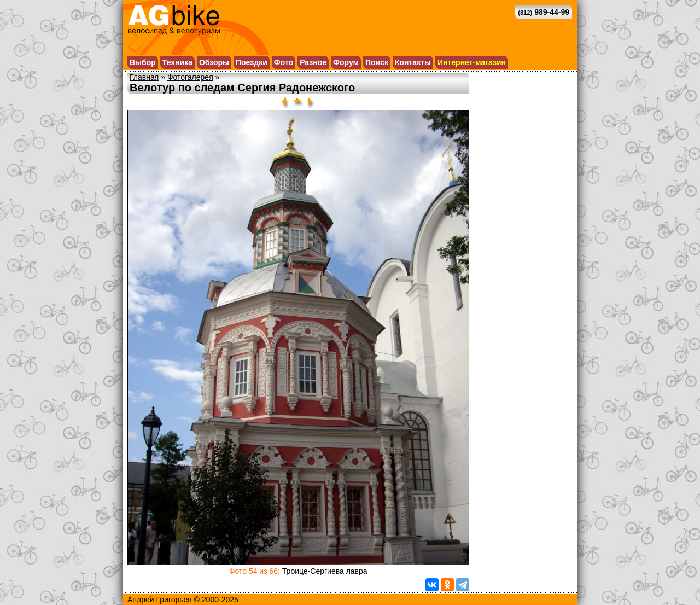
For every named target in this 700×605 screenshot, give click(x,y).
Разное (313, 62)
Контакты (413, 62)
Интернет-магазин (472, 62)
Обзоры (214, 62)
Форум (346, 62)
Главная (144, 77)
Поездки (252, 62)
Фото (284, 62)
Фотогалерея (190, 77)
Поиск (377, 62)
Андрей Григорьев (160, 600)
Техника (177, 62)
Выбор (143, 62)
